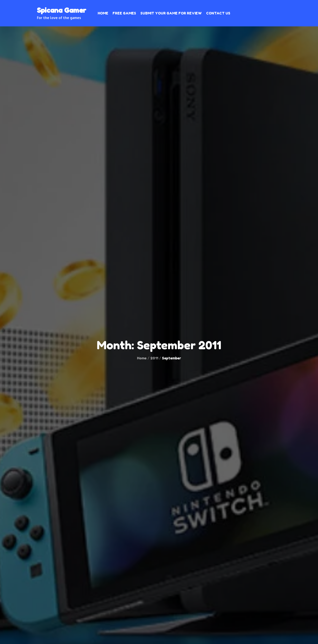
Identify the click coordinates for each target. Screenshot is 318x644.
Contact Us (218, 13)
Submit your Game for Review (171, 13)
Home (103, 13)
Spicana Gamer (62, 10)
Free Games (124, 13)
